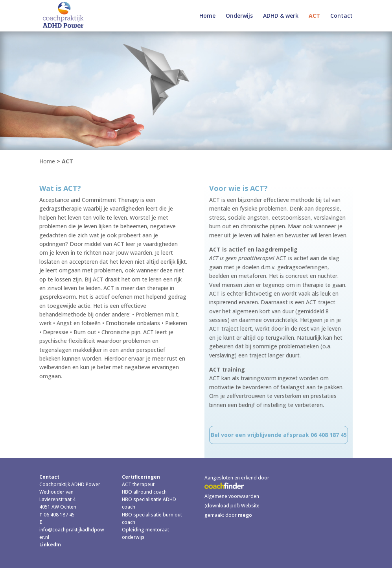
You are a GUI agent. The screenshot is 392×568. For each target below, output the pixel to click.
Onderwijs (239, 16)
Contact (341, 16)
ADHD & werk (281, 16)
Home (207, 16)
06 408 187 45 (59, 515)
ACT (314, 16)
